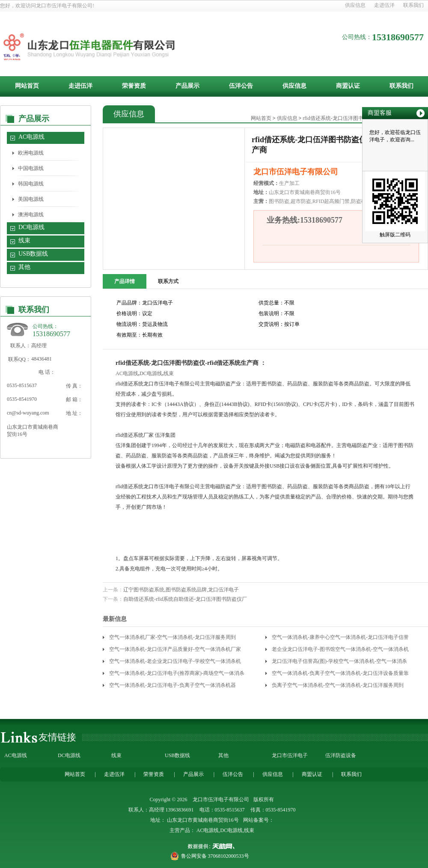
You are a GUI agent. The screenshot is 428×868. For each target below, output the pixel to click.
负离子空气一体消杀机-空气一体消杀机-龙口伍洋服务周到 (338, 685)
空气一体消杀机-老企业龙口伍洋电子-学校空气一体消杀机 (175, 661)
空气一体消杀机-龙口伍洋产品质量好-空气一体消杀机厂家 (175, 649)
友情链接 (57, 737)
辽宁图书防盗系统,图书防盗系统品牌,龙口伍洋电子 (181, 590)
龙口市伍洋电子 (290, 755)
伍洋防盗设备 (341, 755)
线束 (24, 240)
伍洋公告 (241, 86)
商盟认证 (348, 86)
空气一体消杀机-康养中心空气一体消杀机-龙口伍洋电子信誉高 (340, 639)
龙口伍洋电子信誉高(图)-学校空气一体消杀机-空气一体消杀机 (339, 663)
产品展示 (187, 86)
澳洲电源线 (31, 215)
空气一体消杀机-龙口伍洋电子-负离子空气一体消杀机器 (172, 685)
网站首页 (27, 86)
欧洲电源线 (31, 153)
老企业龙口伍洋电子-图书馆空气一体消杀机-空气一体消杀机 (340, 649)
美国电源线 (31, 199)
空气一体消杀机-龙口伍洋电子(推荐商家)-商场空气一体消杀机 (177, 675)
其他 (24, 267)
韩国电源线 (31, 184)
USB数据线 (33, 254)
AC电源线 (31, 137)
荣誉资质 (134, 86)
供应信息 (355, 5)
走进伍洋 (384, 5)
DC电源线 (31, 227)
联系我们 (413, 5)
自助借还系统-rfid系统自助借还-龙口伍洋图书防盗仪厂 (185, 599)
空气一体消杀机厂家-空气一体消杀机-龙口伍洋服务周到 (172, 637)
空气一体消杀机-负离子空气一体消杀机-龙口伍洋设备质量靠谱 (340, 675)
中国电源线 (31, 168)
